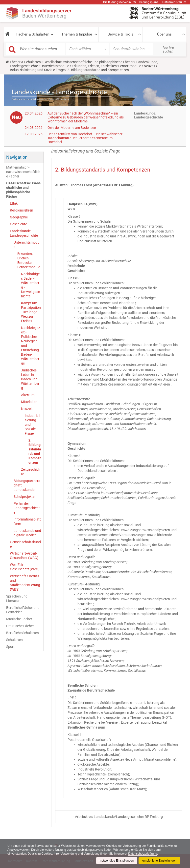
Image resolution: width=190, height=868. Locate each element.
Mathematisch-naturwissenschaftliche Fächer (23, 172)
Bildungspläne (149, 2)
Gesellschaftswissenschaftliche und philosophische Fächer (89, 62)
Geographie (19, 217)
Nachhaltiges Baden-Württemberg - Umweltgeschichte (30, 285)
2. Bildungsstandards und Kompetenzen (35, 451)
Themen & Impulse (77, 34)
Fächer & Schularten (33, 34)
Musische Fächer (19, 619)
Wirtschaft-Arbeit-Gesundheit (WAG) (24, 556)
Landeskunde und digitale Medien (27, 533)
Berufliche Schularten (23, 633)
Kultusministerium (174, 2)
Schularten (14, 640)
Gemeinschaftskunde (25, 544)
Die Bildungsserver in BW (120, 2)
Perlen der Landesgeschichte (27, 508)
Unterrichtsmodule (55, 66)
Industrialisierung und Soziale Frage (37, 70)
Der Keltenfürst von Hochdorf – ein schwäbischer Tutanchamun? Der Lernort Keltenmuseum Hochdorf (85, 138)
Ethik (14, 203)
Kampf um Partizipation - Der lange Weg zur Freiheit (31, 312)
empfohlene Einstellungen (159, 861)
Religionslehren (22, 210)
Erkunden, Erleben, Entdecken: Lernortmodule (106, 66)
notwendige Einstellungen (117, 861)
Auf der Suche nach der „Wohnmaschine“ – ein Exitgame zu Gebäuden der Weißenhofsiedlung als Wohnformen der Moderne (86, 117)
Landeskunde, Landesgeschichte (24, 233)
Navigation (17, 157)
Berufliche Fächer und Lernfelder (23, 610)
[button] (7, 34)
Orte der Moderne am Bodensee (72, 128)
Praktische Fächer (20, 626)
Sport (10, 647)
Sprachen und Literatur (17, 598)
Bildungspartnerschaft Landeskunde (27, 485)
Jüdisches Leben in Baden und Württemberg (30, 379)
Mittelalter (29, 402)
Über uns (164, 34)
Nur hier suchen (169, 49)
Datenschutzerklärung (143, 854)
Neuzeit (150, 66)
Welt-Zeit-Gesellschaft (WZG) (25, 567)
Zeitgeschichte (31, 472)
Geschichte (18, 224)
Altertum (28, 395)
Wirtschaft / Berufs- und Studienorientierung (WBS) (25, 583)
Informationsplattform (27, 521)
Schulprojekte (24, 497)
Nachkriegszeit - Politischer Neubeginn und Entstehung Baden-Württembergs (31, 346)
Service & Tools (120, 34)
